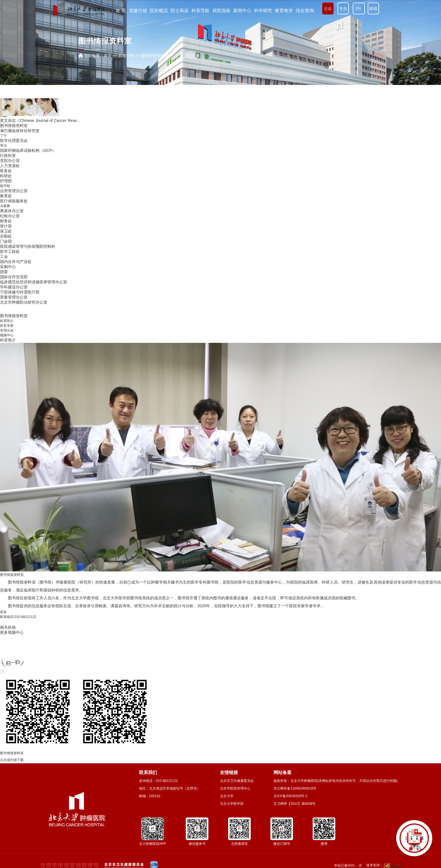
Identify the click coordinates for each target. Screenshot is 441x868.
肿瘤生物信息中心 (16, 160)
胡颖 (3, 248)
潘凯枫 (5, 121)
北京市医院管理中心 (235, 788)
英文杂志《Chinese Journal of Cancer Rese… (40, 273)
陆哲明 (5, 204)
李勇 (3, 258)
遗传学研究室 (12, 136)
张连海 (5, 243)
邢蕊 (3, 268)
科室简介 (7, 321)
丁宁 (3, 288)
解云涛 (5, 175)
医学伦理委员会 (14, 293)
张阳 (3, 131)
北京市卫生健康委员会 (237, 781)
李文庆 (5, 126)
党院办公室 (10, 313)
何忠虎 (5, 146)
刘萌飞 (5, 150)
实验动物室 (10, 253)
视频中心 (7, 335)
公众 (328, 8)
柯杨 (3, 141)
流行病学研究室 (14, 116)
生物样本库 (10, 233)
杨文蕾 (5, 155)
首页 (108, 56)
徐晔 (3, 180)
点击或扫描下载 (12, 760)
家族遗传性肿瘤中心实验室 (24, 170)
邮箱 (373, 8)
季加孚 (5, 238)
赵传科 (5, 209)
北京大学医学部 (232, 804)
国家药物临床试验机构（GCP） (28, 303)
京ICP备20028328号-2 (290, 796)
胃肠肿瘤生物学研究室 (20, 263)
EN (359, 8)
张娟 (3, 185)
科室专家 (7, 326)
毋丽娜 (5, 229)
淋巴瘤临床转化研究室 (20, 283)
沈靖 (3, 224)
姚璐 (3, 189)
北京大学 (227, 796)
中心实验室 (10, 219)
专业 (343, 8)
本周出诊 (7, 330)
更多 (3, 612)
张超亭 (5, 214)
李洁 (3, 298)
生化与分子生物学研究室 (22, 199)
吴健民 (5, 165)
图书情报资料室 (14, 278)
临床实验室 (10, 194)
